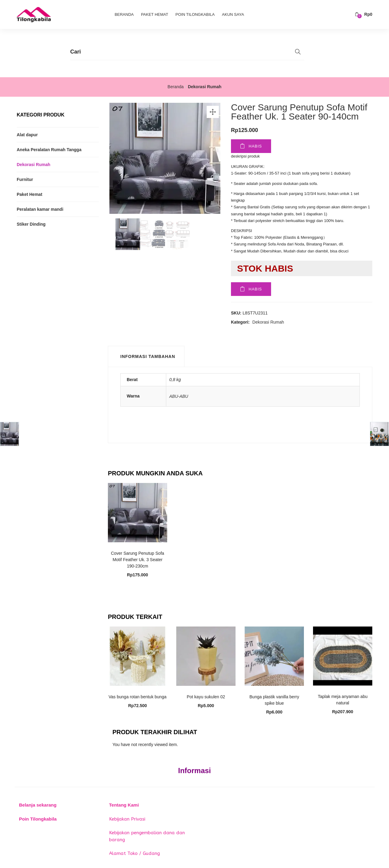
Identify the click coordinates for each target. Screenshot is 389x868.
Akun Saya (233, 14)
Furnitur (25, 179)
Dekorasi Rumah (205, 87)
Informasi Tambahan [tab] (148, 356)
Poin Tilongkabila (195, 14)
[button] (364, 14)
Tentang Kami (124, 805)
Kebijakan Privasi (127, 819)
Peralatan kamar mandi (40, 209)
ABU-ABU (179, 396)
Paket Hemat (155, 14)
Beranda (124, 14)
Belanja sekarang (38, 805)
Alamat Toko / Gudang (134, 853)
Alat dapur (27, 135)
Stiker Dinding (31, 224)
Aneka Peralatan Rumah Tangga (49, 150)
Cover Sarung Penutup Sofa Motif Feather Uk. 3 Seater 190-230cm (138, 560)
